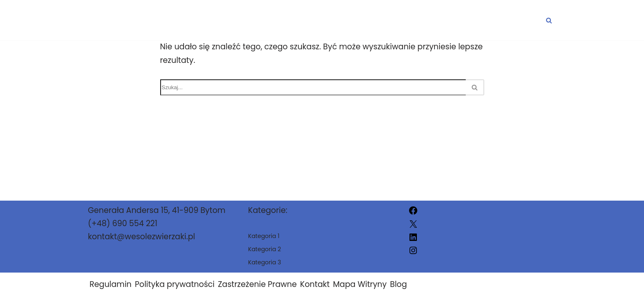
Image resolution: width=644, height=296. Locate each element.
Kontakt (315, 284)
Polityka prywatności (175, 284)
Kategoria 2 (436, 20)
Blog (398, 284)
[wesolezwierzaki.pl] (123, 20)
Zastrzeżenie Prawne (258, 284)
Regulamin (110, 284)
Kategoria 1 (361, 20)
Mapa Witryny (360, 284)
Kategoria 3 (512, 20)
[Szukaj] (549, 20)
